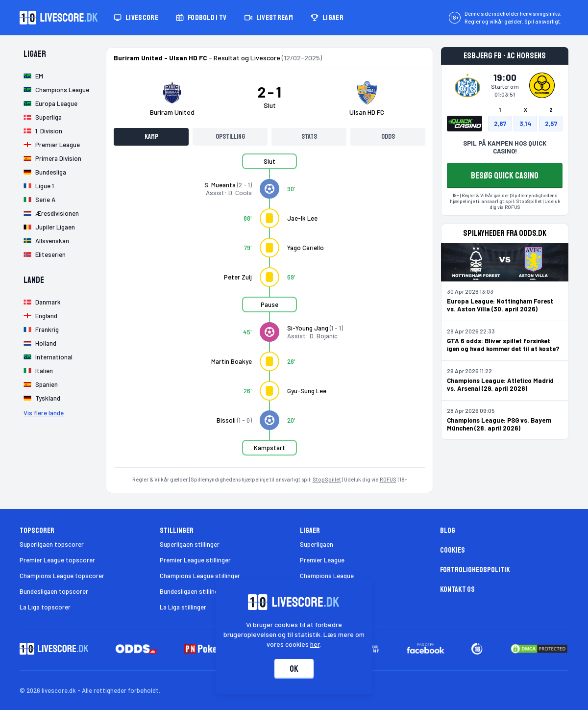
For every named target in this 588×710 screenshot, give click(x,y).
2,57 (551, 124)
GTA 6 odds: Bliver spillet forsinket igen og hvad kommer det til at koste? (503, 345)
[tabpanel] (269, 310)
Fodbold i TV (201, 18)
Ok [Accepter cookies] (294, 669)
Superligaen (317, 544)
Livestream (269, 18)
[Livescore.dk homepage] (59, 18)
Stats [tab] (309, 137)
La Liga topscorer (45, 607)
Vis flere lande (44, 413)
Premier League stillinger (195, 560)
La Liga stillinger (183, 607)
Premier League (322, 560)
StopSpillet (327, 479)
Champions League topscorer (62, 576)
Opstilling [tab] (230, 137)
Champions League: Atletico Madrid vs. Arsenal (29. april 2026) (500, 384)
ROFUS (388, 479)
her (315, 644)
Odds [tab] (388, 137)
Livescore (136, 18)
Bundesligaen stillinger (192, 591)
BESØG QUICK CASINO (505, 176)
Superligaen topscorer (52, 544)
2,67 (500, 124)
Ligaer (327, 18)
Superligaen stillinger (190, 544)
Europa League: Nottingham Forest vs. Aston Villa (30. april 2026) (500, 305)
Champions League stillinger (200, 576)
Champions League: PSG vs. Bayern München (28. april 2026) (499, 424)
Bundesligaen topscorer (54, 591)
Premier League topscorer (57, 560)
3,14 (526, 124)
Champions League (327, 576)
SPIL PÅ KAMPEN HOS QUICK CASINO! (505, 147)
